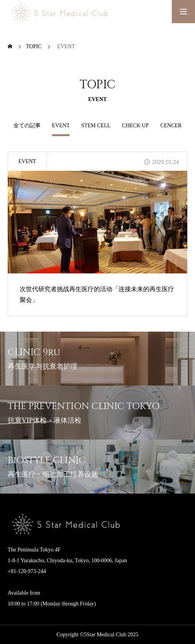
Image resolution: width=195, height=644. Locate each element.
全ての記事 (27, 126)
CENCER (171, 126)
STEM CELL (96, 126)
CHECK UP (135, 126)
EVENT (27, 161)
